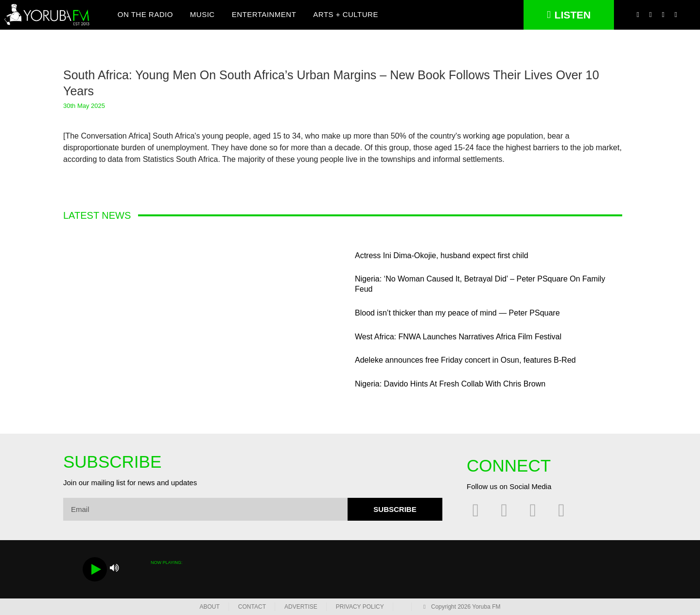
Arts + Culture (346, 15)
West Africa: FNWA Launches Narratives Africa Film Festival (458, 337)
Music (202, 15)
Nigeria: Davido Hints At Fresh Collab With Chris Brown (450, 384)
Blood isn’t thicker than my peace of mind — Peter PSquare (457, 313)
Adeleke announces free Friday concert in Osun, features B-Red (465, 360)
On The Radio (145, 15)
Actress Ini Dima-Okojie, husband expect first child (442, 255)
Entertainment (264, 15)
